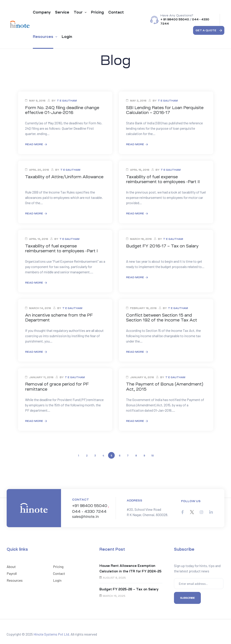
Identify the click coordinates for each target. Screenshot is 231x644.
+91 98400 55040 (89, 505)
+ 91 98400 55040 (175, 19)
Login (57, 578)
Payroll (12, 572)
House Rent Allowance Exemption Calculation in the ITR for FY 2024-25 (130, 567)
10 (153, 453)
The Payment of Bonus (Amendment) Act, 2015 (166, 386)
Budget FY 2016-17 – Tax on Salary (162, 245)
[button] (209, 30)
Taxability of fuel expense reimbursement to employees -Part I (62, 248)
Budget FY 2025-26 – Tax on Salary (129, 587)
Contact (59, 572)
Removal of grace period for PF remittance (57, 386)
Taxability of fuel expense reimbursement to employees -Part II (164, 179)
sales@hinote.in (85, 515)
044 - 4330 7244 (88, 510)
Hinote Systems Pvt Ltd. (52, 632)
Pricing (58, 565)
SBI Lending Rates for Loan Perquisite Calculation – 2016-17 (165, 110)
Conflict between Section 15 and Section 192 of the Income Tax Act (162, 317)
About (11, 565)
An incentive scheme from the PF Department (60, 317)
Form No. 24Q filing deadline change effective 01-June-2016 (63, 110)
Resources (15, 578)
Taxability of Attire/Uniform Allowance (65, 176)
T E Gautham (67, 101)
